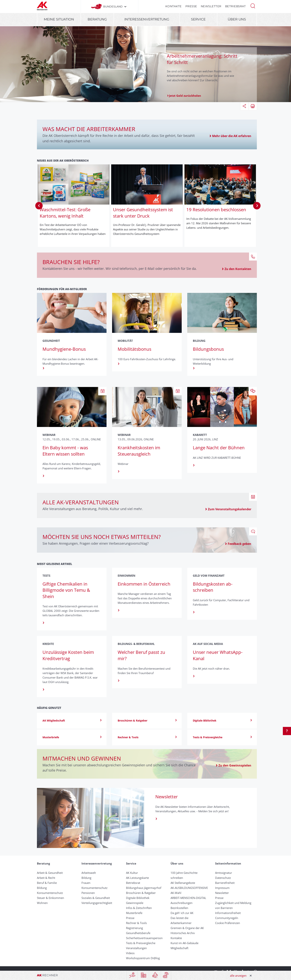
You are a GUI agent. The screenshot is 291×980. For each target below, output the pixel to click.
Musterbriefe (134, 913)
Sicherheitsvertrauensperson (144, 938)
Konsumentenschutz (50, 893)
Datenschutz (223, 878)
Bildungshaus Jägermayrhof (144, 888)
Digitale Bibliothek (138, 898)
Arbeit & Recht (46, 878)
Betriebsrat (236, 6)
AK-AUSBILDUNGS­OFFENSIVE (189, 888)
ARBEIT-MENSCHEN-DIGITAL (188, 898)
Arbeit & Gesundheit (50, 873)
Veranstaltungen (136, 948)
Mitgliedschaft (179, 948)
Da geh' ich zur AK (182, 913)
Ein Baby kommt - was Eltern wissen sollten (65, 451)
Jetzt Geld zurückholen (185, 96)
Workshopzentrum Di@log (143, 958)
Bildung (42, 888)
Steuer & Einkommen (50, 898)
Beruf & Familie (47, 883)
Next (257, 206)
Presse (191, 6)
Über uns (237, 19)
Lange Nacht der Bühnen (219, 448)
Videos (130, 953)
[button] (253, 6)
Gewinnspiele (135, 903)
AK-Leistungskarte (137, 878)
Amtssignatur (224, 873)
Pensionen (88, 893)
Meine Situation (59, 19)
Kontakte (174, 6)
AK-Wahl (176, 893)
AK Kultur (132, 873)
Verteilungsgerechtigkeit (97, 903)
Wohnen (42, 903)
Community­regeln (227, 918)
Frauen (86, 883)
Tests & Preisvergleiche (141, 943)
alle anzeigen (238, 976)
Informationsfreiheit (228, 913)
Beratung (97, 19)
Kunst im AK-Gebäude (184, 943)
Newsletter (211, 6)
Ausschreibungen (182, 903)
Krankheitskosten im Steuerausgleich (139, 451)
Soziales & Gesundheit (96, 898)
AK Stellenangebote (183, 883)
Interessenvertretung (147, 19)
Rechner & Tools (136, 923)
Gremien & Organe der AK (187, 928)
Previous (39, 206)
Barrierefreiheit (225, 883)
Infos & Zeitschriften (139, 908)
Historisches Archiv (183, 933)
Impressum (222, 888)
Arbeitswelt (89, 873)
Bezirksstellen (179, 908)
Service (198, 19)
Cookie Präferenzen (228, 923)
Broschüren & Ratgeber (141, 893)
